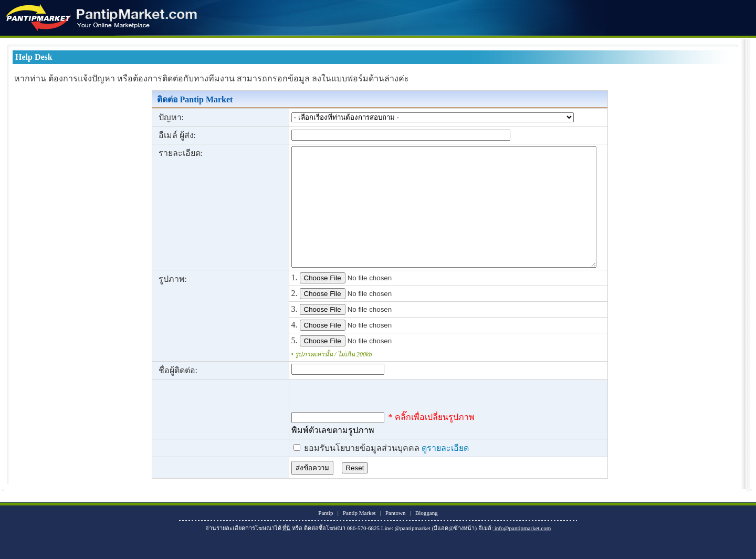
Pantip (325, 536)
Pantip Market (359, 536)
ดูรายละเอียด (418, 472)
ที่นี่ (286, 552)
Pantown (396, 536)
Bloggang (427, 536)
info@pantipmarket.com (522, 552)
